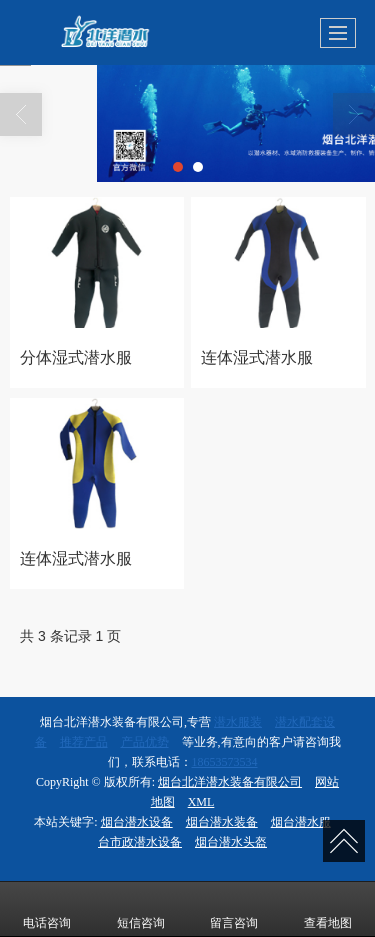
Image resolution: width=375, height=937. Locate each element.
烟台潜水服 (301, 822)
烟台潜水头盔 (231, 842)
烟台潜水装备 (222, 822)
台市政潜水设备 (140, 842)
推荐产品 (84, 742)
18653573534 (225, 762)
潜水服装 (238, 722)
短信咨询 (141, 909)
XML (201, 802)
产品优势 (145, 742)
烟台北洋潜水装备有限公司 (230, 782)
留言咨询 (234, 909)
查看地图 (328, 909)
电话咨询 (47, 909)
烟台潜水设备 (137, 822)
